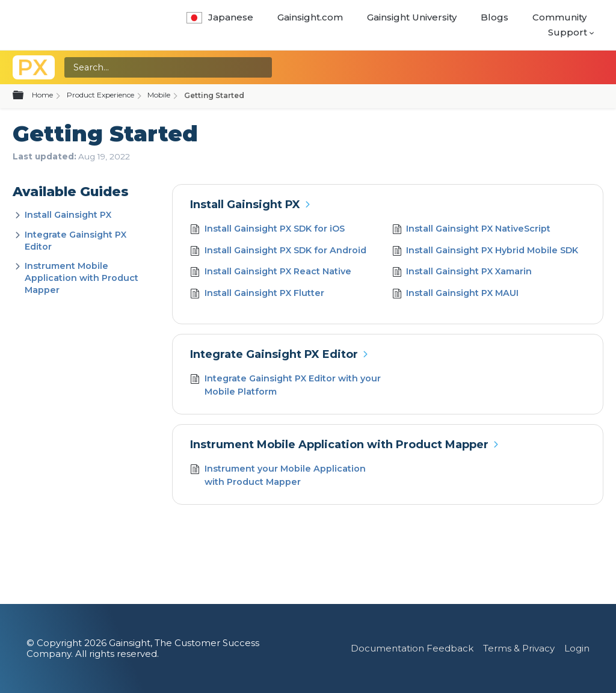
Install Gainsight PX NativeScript (472, 230)
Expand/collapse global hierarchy (25, 96)
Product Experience (100, 95)
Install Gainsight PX (68, 215)
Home (42, 95)
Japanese (220, 17)
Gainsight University (412, 17)
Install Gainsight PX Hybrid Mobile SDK (485, 252)
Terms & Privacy (519, 648)
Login (577, 648)
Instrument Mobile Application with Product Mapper (82, 278)
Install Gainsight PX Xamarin (462, 273)
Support (568, 32)
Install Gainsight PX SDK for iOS (267, 230)
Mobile (159, 95)
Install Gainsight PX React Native (271, 273)
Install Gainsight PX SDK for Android (278, 252)
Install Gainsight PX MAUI (456, 294)
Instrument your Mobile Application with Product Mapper (278, 476)
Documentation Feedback (412, 648)
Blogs (494, 17)
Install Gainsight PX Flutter (257, 294)
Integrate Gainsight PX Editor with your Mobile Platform (285, 385)
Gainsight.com (310, 17)
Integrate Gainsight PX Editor (274, 354)
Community (559, 17)
